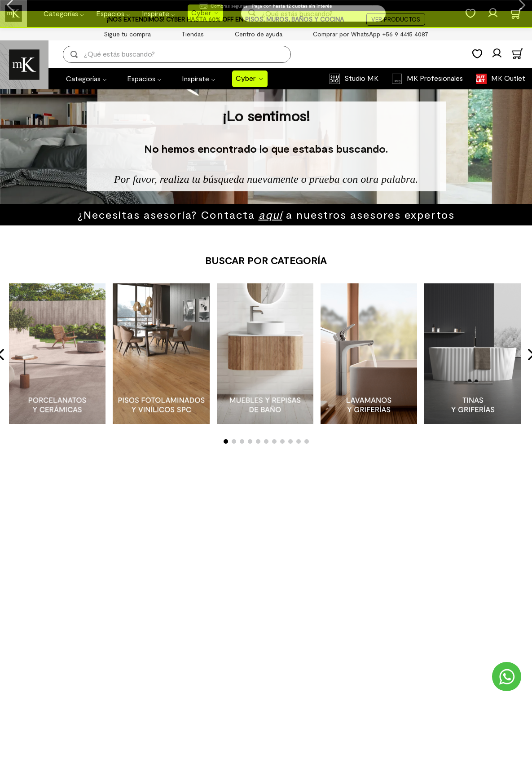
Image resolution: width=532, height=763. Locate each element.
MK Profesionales (435, 78)
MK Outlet (508, 78)
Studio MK (361, 78)
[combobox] (183, 54)
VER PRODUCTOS (396, 19)
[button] (226, 441)
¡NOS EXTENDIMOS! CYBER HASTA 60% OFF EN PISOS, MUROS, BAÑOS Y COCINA (225, 19)
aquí (270, 214)
